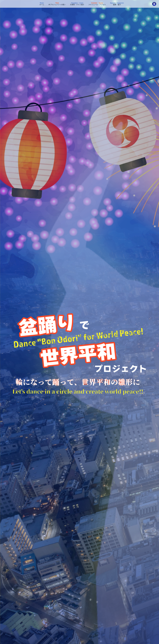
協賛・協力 (117, 4)
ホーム (42, 4)
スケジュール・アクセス (97, 4)
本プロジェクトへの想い (57, 4)
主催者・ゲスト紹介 (77, 4)
